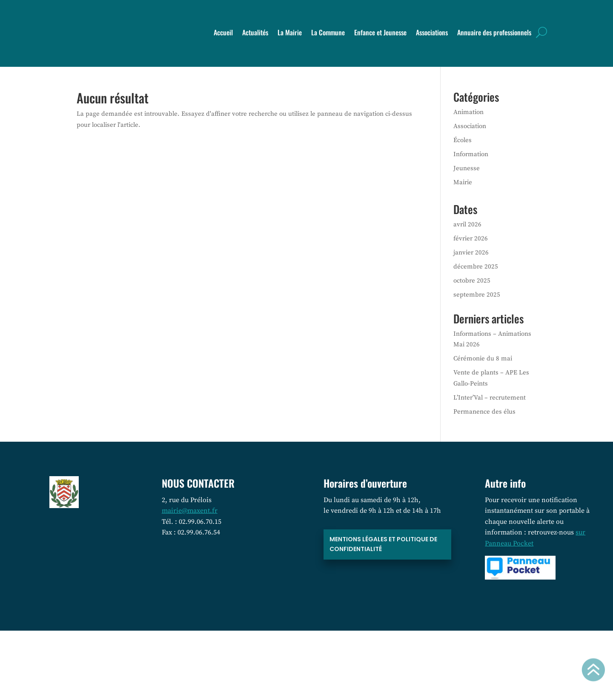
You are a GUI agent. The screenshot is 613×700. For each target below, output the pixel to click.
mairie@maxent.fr (190, 511)
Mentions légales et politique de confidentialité (383, 544)
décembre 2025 (476, 267)
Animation (468, 112)
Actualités (255, 33)
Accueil (223, 33)
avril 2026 (467, 224)
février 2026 (471, 239)
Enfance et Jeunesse (380, 33)
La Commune (328, 33)
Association (470, 126)
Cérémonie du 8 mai (483, 359)
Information (471, 154)
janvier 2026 (471, 253)
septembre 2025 (477, 295)
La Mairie (290, 33)
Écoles (463, 140)
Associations (432, 33)
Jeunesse (467, 168)
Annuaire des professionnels (494, 33)
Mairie (463, 182)
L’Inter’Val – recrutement (490, 398)
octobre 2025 (472, 281)
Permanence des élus (484, 412)
